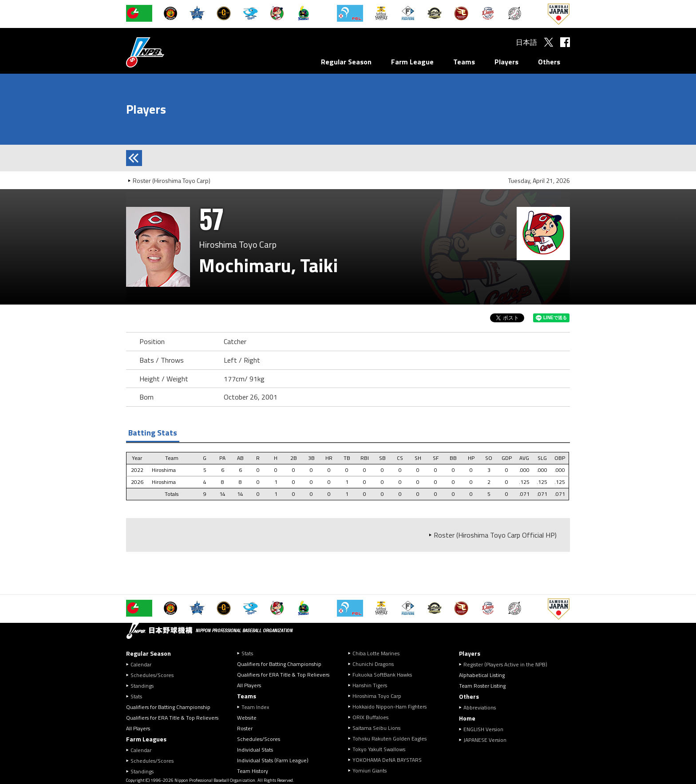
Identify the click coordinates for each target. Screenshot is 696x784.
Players (506, 62)
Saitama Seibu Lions (376, 728)
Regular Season (346, 62)
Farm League (412, 62)
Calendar (141, 664)
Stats (136, 696)
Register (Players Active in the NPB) (508, 664)
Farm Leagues (146, 739)
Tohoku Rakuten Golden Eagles (390, 738)
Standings (142, 686)
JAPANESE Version (485, 740)
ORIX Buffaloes (370, 717)
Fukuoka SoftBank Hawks (382, 675)
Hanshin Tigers (370, 685)
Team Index (255, 707)
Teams (464, 62)
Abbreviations (480, 707)
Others (549, 62)
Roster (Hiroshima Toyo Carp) (172, 180)
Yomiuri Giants (370, 770)
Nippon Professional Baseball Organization (167, 52)
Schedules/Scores (152, 675)
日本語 (526, 42)
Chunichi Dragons (373, 664)
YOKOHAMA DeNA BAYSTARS (387, 760)
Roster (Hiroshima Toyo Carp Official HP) (495, 535)
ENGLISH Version (483, 729)
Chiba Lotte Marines (376, 653)
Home (467, 718)
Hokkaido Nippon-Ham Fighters (390, 707)
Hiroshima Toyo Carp (377, 696)
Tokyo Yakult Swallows (379, 749)
